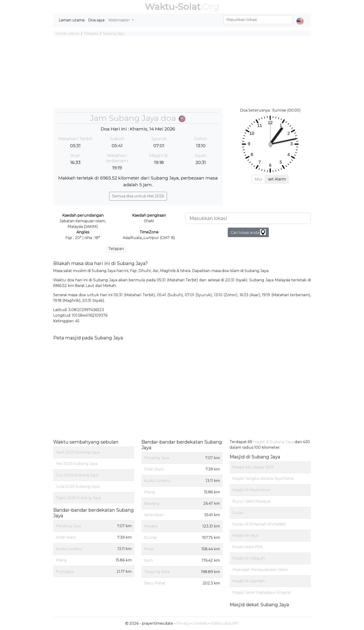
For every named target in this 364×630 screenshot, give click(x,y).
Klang (61, 560)
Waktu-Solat (173, 7)
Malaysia (91, 33)
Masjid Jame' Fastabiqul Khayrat (262, 592)
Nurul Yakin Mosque (251, 501)
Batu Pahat (155, 583)
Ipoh (148, 560)
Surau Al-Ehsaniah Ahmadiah (259, 524)
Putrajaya (65, 572)
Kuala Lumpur (70, 549)
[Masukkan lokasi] (248, 218)
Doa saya (96, 20)
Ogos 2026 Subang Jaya (78, 498)
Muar (149, 549)
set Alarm (277, 179)
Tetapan (116, 249)
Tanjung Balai (157, 572)
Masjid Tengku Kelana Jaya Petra (263, 479)
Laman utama (72, 20)
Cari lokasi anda (248, 232)
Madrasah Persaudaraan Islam (260, 570)
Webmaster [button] (120, 20)
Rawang (152, 503)
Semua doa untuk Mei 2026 (138, 196)
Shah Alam (66, 537)
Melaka (151, 526)
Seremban (154, 515)
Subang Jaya (114, 33)
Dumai (150, 538)
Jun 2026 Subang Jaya (77, 475)
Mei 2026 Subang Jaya (77, 464)
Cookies (200, 623)
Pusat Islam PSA (247, 547)
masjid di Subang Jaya (273, 442)
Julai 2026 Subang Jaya (78, 486)
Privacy (183, 623)
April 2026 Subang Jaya (78, 452)
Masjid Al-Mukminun (252, 490)
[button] (300, 17)
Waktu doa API (225, 623)
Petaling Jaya (68, 526)
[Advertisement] (182, 73)
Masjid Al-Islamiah (249, 581)
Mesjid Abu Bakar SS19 (253, 467)
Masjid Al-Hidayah (249, 558)
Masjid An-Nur (245, 535)
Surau (238, 513)
